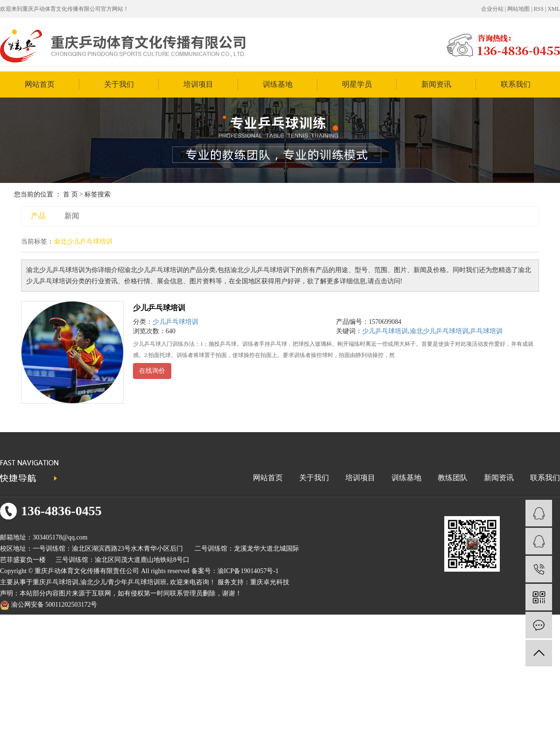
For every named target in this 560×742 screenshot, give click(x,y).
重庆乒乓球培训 (56, 582)
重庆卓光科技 (270, 582)
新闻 (72, 216)
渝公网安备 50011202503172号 (49, 605)
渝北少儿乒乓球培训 (439, 331)
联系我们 (516, 84)
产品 (38, 216)
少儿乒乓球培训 (159, 308)
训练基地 (278, 84)
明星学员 (357, 84)
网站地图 (518, 9)
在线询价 (152, 371)
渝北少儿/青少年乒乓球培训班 (124, 582)
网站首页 (40, 84)
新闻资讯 (436, 84)
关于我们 (119, 84)
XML (554, 9)
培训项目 (198, 84)
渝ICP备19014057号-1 (248, 571)
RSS (539, 9)
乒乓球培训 (486, 331)
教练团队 (453, 478)
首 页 (70, 194)
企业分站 (492, 9)
